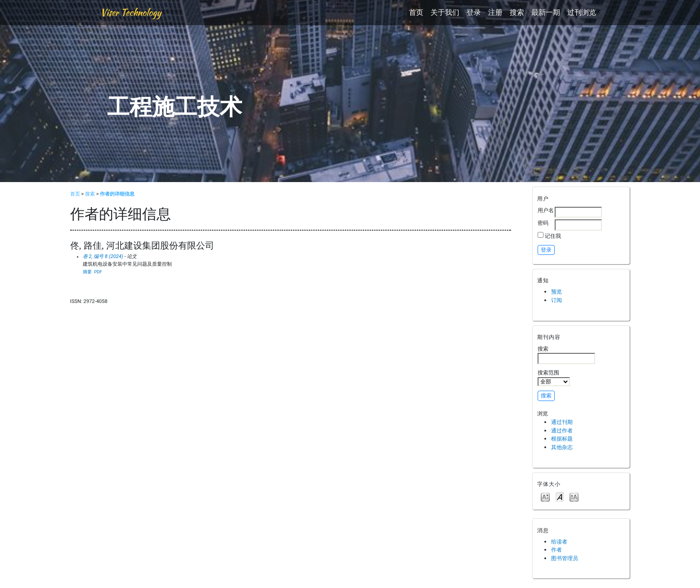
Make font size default (560, 497)
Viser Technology (131, 12)
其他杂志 (562, 447)
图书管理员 (565, 558)
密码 (543, 223)
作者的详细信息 (117, 194)
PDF (98, 272)
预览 (556, 292)
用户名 (546, 210)
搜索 (517, 12)
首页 (416, 12)
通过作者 (562, 430)
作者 (556, 550)
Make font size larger (574, 497)
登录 (474, 12)
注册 (495, 12)
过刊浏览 (582, 12)
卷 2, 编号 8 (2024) (103, 256)
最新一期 (546, 12)
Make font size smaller (545, 497)
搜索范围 (554, 378)
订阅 (556, 300)
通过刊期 (562, 422)
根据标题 (562, 439)
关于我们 (445, 12)
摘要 (87, 272)
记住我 (553, 236)
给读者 (559, 541)
